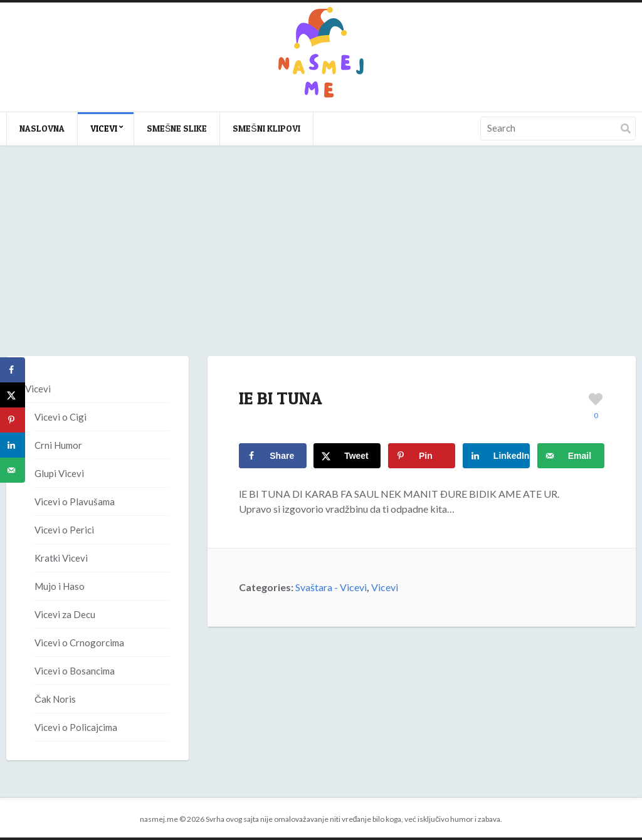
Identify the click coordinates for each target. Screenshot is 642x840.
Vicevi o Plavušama (75, 501)
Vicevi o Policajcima (76, 727)
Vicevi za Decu (65, 614)
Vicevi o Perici (64, 530)
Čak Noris (55, 699)
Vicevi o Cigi (61, 417)
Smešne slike (177, 128)
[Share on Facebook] (272, 456)
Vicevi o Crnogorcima (79, 643)
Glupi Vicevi (59, 473)
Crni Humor (58, 445)
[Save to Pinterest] (422, 456)
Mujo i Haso (60, 586)
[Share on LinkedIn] (496, 456)
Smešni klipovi (266, 128)
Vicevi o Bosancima (75, 671)
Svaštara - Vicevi (331, 587)
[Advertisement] (321, 263)
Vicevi (104, 128)
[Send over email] (571, 456)
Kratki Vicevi (61, 558)
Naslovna (42, 128)
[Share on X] (347, 456)
